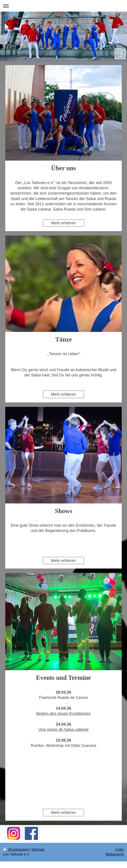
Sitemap (38, 849)
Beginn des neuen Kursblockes (63, 714)
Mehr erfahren (63, 223)
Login (119, 849)
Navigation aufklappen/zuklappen (63, 6)
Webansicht (115, 854)
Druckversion (16, 849)
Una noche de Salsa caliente (63, 730)
